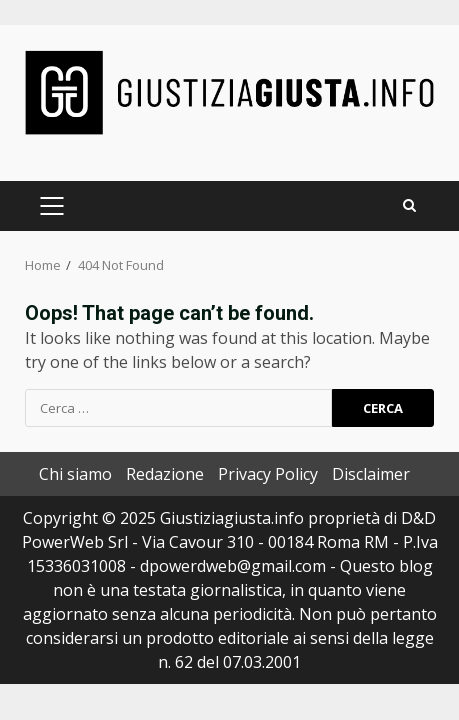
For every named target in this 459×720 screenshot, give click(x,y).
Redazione (165, 474)
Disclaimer (371, 474)
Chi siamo (75, 474)
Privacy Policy (268, 474)
